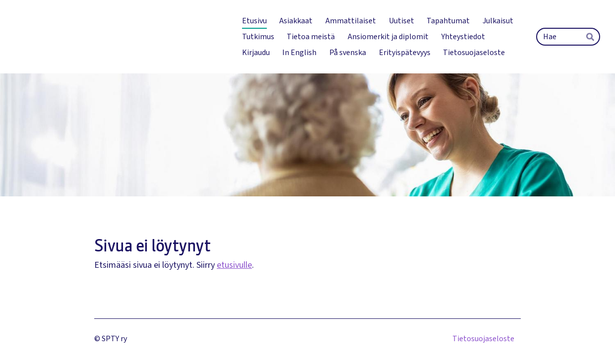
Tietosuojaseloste (483, 339)
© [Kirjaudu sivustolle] (98, 339)
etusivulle (234, 265)
